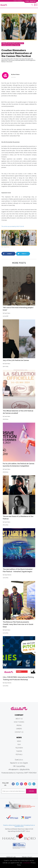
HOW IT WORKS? (18, 1)
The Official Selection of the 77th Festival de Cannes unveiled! (19, 395)
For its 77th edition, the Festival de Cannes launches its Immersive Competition (19, 448)
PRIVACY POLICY (27, 857)
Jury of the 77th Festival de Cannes (19, 343)
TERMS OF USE (11, 857)
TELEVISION (19, 748)
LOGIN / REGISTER (30, 1)
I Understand (27, 863)
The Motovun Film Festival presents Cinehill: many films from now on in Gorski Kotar (19, 607)
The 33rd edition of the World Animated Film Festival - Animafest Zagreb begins (19, 553)
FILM (19, 745)
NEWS (19, 741)
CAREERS (19, 729)
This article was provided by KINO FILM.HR (13, 226)
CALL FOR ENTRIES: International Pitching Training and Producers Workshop (19, 661)
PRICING (19, 725)
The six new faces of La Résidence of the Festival (19, 501)
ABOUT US (19, 719)
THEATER (19, 751)
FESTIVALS (19, 754)
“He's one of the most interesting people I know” (19, 292)
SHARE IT (9, 254)
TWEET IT (24, 254)
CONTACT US (19, 732)
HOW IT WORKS (19, 722)
